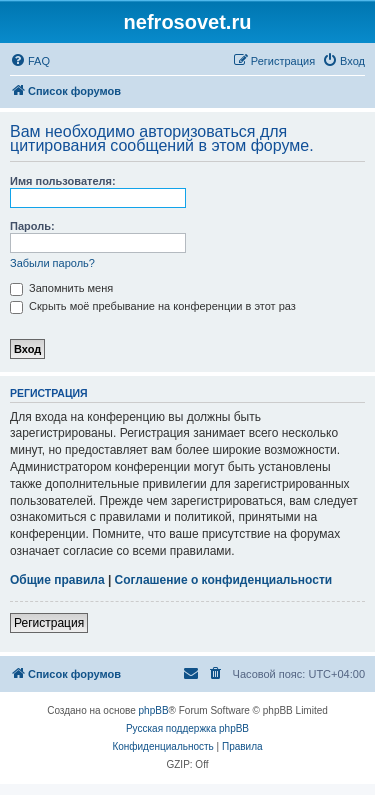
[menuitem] (30, 61)
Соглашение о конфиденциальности (224, 580)
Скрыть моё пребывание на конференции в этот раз (153, 306)
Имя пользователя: (63, 181)
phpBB (154, 710)
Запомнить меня (61, 288)
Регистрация (49, 623)
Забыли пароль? (52, 263)
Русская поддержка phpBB (187, 728)
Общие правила (57, 580)
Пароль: (32, 226)
